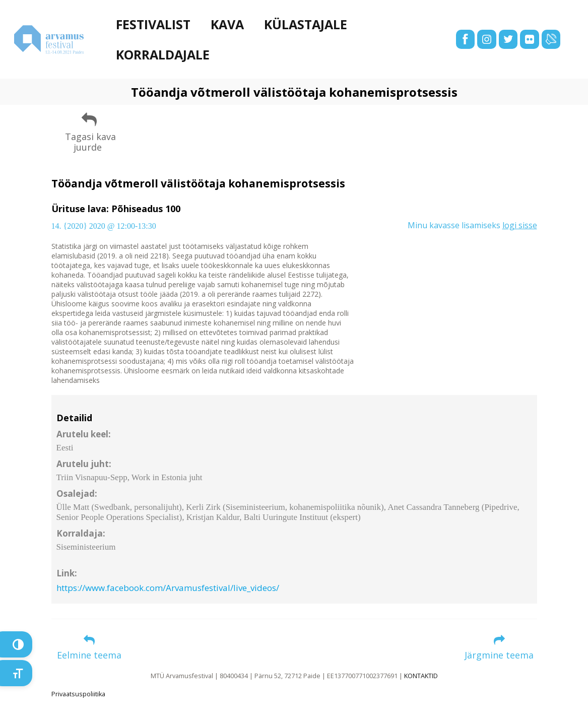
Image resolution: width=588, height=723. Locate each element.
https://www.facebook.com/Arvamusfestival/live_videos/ (168, 588)
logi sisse (520, 225)
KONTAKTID (421, 676)
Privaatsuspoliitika (78, 694)
